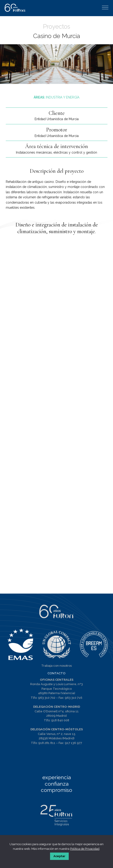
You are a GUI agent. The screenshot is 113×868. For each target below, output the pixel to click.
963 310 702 (47, 698)
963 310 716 (74, 698)
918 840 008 (60, 720)
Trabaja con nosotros (56, 666)
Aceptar (59, 856)
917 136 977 (73, 743)
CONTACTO (56, 673)
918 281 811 (47, 743)
